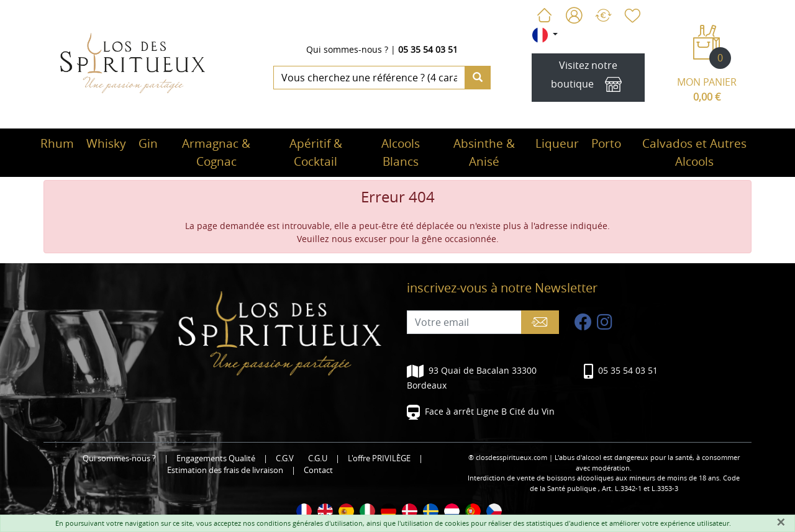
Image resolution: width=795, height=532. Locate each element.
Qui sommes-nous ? (347, 49)
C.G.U (318, 458)
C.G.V (285, 458)
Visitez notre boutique (588, 78)
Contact (318, 470)
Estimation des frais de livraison (225, 470)
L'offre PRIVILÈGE (379, 458)
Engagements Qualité (216, 458)
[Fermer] (781, 522)
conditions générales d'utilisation (310, 523)
